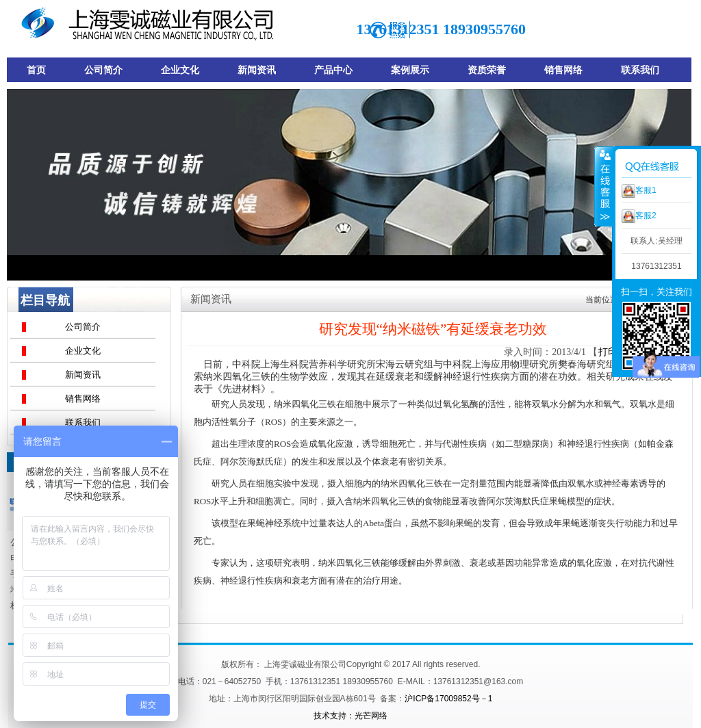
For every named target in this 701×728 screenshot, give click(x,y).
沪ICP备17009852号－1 (448, 699)
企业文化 (83, 351)
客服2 (639, 216)
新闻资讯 (83, 375)
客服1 (639, 191)
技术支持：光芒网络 (350, 716)
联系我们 (83, 422)
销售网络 (83, 399)
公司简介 (83, 327)
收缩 (604, 186)
